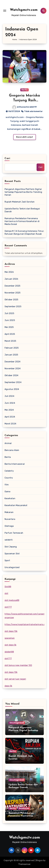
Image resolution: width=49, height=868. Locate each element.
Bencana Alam (12, 450)
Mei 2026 (9, 272)
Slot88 (8, 587)
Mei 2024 (9, 410)
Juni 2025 (10, 320)
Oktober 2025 (11, 300)
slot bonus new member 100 (18, 665)
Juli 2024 (9, 396)
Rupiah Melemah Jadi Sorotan (20, 202)
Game (7, 492)
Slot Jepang (11, 547)
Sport (7, 560)
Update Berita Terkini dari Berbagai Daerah (22, 210)
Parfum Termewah (14, 533)
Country (9, 478)
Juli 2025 (9, 313)
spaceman (10, 638)
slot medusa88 (12, 600)
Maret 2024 (10, 424)
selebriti (9, 540)
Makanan (9, 512)
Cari (7, 158)
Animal (8, 443)
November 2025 (13, 293)
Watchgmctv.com (24, 10)
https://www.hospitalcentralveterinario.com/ (27, 624)
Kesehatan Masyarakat (16, 505)
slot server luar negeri (15, 679)
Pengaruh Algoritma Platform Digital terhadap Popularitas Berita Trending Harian (23, 192)
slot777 (8, 607)
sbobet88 (9, 652)
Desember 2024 (13, 362)
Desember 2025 (12, 286)
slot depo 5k (10, 645)
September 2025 (13, 306)
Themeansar (24, 864)
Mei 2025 (9, 327)
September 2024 (13, 382)
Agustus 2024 (12, 389)
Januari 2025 (11, 355)
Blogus (39, 860)
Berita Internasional (15, 464)
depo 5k (8, 686)
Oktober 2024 (11, 375)
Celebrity (9, 471)
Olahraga (9, 526)
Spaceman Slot (12, 554)
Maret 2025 (10, 341)
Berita (24, 90)
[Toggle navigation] (5, 11)
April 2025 (10, 334)
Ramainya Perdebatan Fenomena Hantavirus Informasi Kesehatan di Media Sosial (22, 221)
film (7, 485)
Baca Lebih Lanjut (25, 137)
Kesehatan (10, 498)
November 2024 (13, 369)
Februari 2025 (12, 348)
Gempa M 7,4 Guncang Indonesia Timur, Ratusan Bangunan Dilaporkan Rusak (24, 232)
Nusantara (10, 519)
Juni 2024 (10, 403)
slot (6, 593)
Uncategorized (12, 567)
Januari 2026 (11, 279)
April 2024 (10, 417)
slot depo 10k (11, 631)
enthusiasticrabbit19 (25, 107)
